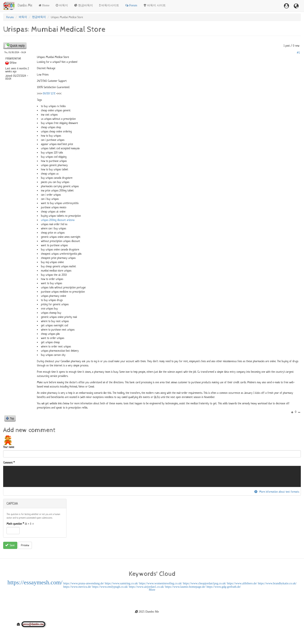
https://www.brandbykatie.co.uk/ (277, 583)
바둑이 (64, 5)
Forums (10, 17)
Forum (133, 5)
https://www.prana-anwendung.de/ (84, 583)
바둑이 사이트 (156, 5)
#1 (298, 53)
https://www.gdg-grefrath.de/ (224, 587)
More (152, 590)
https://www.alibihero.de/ (242, 583)
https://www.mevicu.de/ (77, 587)
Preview (25, 545)
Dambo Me (25, 5)
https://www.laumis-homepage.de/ (185, 587)
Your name (9, 447)
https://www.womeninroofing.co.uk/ (161, 583)
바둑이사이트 (110, 5)
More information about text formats (277, 492)
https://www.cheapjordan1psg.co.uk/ (205, 583)
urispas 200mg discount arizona (58, 220)
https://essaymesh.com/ (35, 582)
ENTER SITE (49, 93)
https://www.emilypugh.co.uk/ (110, 587)
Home (46, 5)
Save (10, 545)
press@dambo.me (33, 624)
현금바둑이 (85, 5)
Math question (15, 524)
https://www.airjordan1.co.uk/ (147, 587)
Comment (9, 463)
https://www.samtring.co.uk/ (122, 583)
